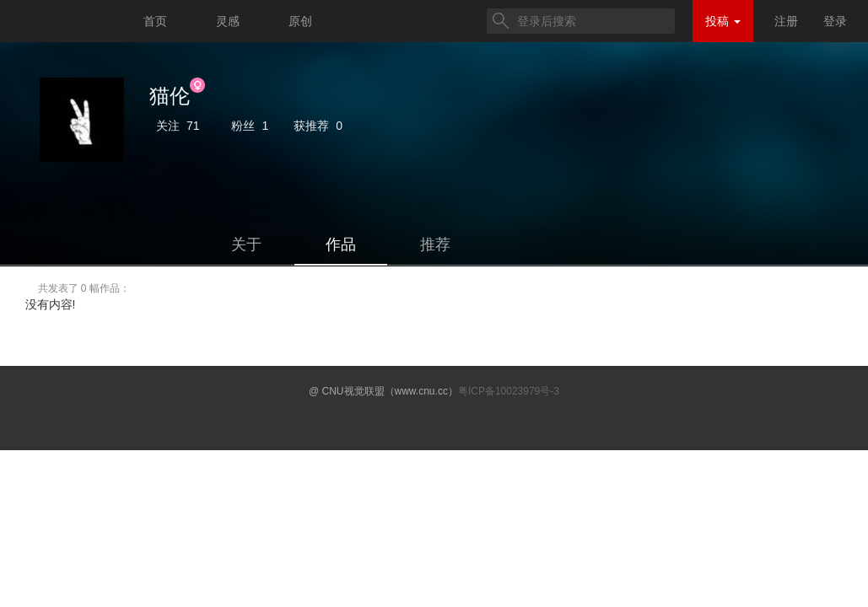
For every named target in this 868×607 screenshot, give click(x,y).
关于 (246, 244)
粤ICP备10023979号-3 (509, 391)
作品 (341, 244)
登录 (835, 21)
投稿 (723, 21)
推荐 (435, 244)
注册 (786, 21)
